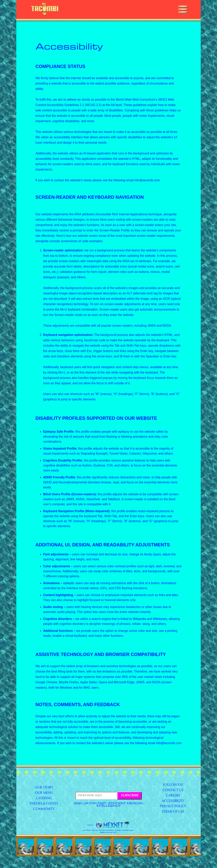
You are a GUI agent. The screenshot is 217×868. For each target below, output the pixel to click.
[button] (183, 9)
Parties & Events (44, 804)
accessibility (173, 801)
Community (44, 809)
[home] (45, 9)
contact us (173, 790)
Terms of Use (173, 812)
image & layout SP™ (108, 832)
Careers (173, 796)
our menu (44, 793)
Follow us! (173, 785)
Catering (44, 798)
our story (44, 788)
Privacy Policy (173, 807)
